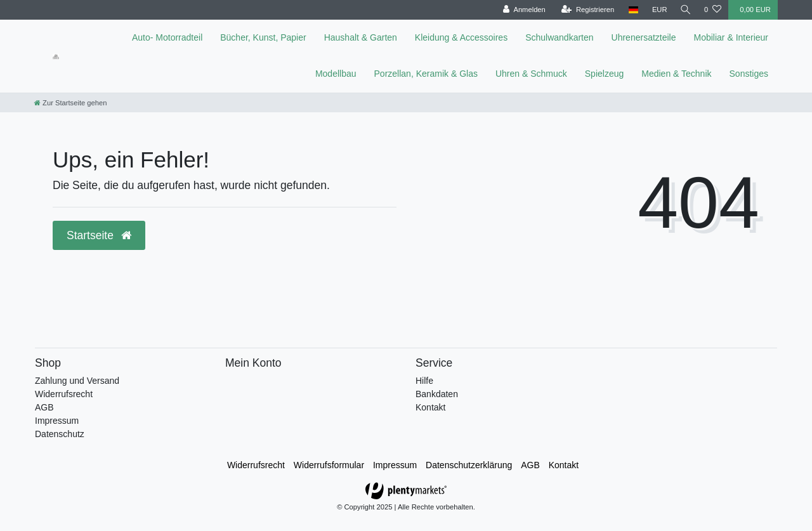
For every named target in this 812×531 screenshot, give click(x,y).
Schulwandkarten (559, 37)
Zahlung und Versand (77, 381)
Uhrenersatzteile (644, 37)
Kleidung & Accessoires (461, 37)
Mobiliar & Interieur (731, 37)
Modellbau (336, 74)
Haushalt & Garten (361, 37)
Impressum (57, 421)
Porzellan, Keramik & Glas (426, 74)
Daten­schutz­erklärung (469, 465)
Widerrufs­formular (329, 465)
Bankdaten (437, 394)
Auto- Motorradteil (167, 37)
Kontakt (430, 407)
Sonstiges (749, 74)
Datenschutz (60, 434)
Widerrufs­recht (256, 465)
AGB (44, 407)
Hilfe (424, 381)
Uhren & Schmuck (531, 74)
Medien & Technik (676, 74)
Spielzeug (605, 74)
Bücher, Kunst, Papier (263, 37)
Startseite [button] (99, 235)
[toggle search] (684, 10)
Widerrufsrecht (64, 394)
